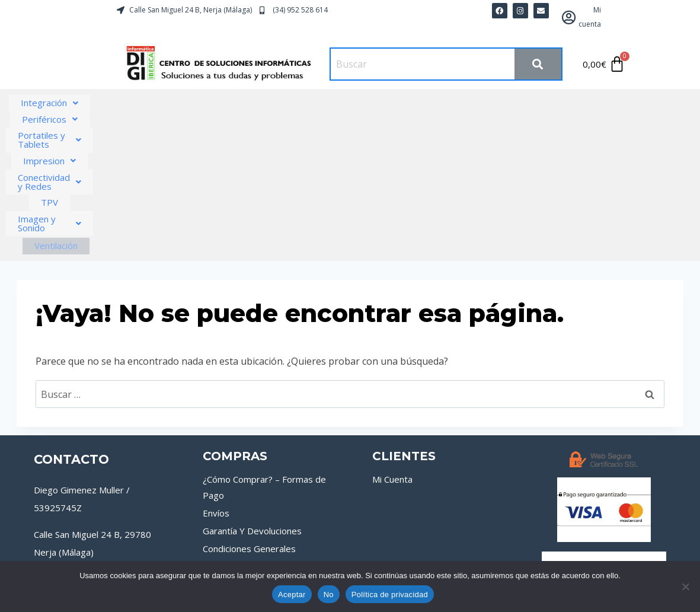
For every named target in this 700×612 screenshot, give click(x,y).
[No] (685, 586)
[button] (95, 103)
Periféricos (187, 103)
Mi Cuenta (392, 354)
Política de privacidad (390, 595)
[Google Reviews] (116, 546)
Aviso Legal (365, 552)
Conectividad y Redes (519, 103)
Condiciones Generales (249, 423)
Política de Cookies (440, 552)
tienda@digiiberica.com (81, 506)
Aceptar (292, 595)
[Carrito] (604, 64)
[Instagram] (82, 546)
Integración (95, 103)
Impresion (406, 103)
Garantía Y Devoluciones (252, 406)
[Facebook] (47, 546)
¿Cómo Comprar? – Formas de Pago (264, 362)
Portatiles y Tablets (298, 103)
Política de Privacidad (536, 552)
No (329, 595)
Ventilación (407, 120)
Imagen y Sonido (310, 119)
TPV (613, 103)
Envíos (216, 388)
